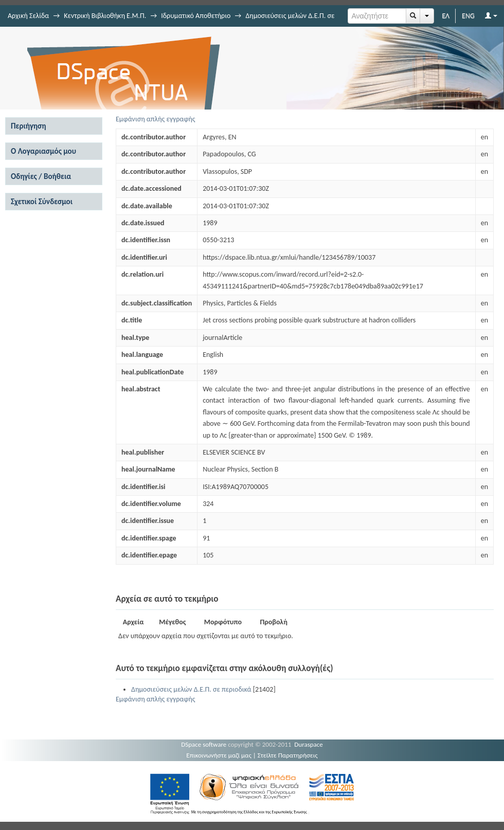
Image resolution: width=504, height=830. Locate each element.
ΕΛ (446, 16)
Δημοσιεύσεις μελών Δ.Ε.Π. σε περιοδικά (191, 689)
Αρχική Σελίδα (28, 16)
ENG (468, 16)
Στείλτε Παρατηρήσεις (288, 755)
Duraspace (309, 744)
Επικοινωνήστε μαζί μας (219, 755)
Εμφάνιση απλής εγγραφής (156, 119)
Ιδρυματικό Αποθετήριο (196, 16)
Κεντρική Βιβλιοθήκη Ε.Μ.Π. (105, 16)
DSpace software (204, 744)
